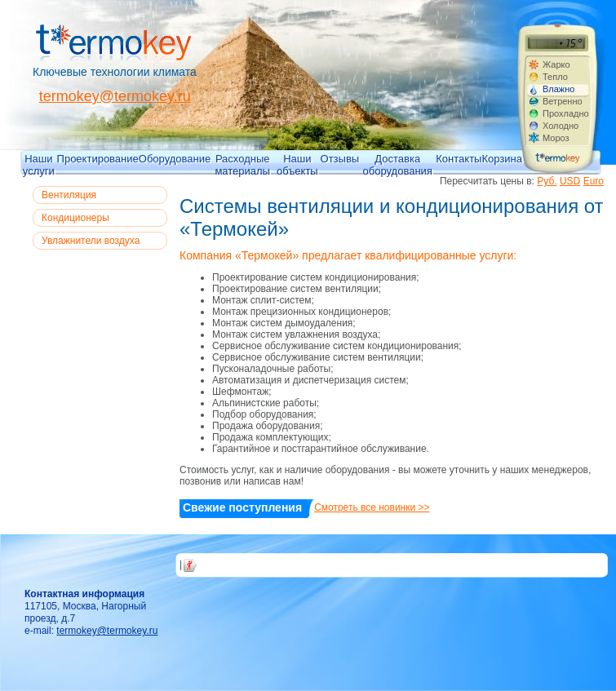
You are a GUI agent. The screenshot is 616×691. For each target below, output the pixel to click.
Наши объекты (297, 164)
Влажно (558, 89)
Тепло (555, 77)
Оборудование (175, 159)
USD (570, 181)
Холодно (561, 126)
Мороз (556, 138)
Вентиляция (69, 195)
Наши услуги (39, 164)
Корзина (502, 159)
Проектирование (98, 159)
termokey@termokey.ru (115, 96)
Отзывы (340, 159)
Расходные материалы (242, 164)
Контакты (459, 159)
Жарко (556, 64)
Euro (594, 181)
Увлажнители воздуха (91, 241)
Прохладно (565, 113)
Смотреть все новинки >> (372, 507)
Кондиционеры (75, 218)
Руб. (547, 181)
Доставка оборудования (398, 164)
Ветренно (563, 101)
